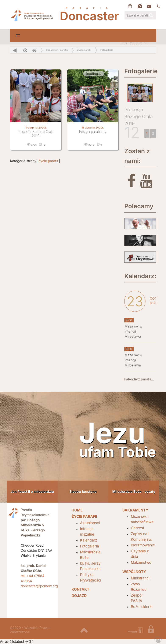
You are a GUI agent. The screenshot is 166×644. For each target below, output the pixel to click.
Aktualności (90, 523)
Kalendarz (89, 540)
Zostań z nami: (137, 156)
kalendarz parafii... (139, 379)
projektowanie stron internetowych (135, 631)
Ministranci (140, 578)
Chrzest (137, 528)
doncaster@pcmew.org (39, 586)
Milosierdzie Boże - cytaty (134, 492)
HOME (77, 510)
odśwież (25, 50)
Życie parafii (84, 50)
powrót (15, 50)
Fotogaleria (107, 50)
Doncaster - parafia (57, 50)
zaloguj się (154, 631)
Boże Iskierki (142, 607)
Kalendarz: (140, 276)
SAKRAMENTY (135, 510)
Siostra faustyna (83, 492)
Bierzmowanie (143, 545)
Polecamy (139, 206)
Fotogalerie (140, 71)
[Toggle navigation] (18, 36)
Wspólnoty (134, 572)
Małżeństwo (141, 562)
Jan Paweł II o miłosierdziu (32, 492)
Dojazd (79, 596)
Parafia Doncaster (32, 15)
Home (34, 50)
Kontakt (80, 589)
